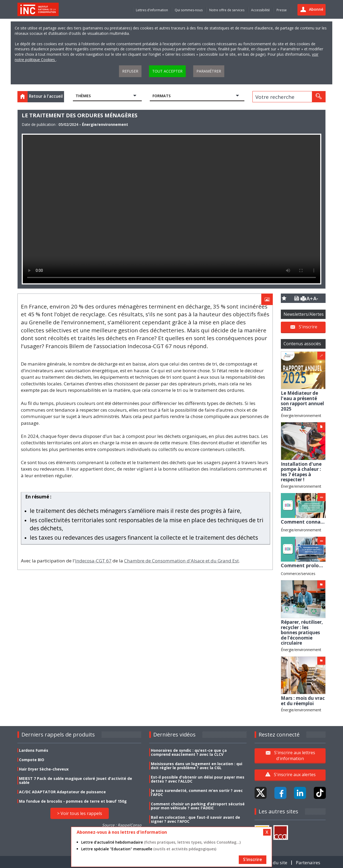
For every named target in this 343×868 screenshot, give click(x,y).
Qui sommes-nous (189, 10)
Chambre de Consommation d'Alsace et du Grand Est (181, 561)
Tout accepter (167, 71)
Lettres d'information (152, 10)
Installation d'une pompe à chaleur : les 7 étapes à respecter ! (301, 472)
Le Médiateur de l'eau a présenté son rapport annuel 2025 (302, 401)
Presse (282, 10)
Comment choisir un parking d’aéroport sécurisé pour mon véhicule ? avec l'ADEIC (198, 806)
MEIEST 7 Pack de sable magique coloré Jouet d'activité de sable (76, 780)
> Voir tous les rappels (80, 813)
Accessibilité (260, 10)
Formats (162, 96)
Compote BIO (32, 760)
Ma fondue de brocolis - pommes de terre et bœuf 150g (73, 801)
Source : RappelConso (122, 825)
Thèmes (83, 96)
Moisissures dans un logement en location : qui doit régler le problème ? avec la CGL (197, 766)
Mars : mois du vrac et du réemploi (303, 701)
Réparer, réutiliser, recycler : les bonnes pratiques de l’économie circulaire (302, 632)
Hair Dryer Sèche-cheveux (44, 769)
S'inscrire (308, 326)
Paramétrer (209, 71)
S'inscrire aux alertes (295, 775)
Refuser (130, 71)
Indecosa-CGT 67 (93, 561)
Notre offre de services (227, 10)
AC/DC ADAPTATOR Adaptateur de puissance (62, 792)
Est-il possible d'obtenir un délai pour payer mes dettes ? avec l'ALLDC (198, 779)
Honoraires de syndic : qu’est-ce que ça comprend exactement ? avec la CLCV (189, 752)
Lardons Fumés (34, 750)
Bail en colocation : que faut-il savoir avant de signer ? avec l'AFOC (195, 819)
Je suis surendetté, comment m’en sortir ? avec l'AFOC (197, 792)
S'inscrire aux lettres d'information (295, 756)
